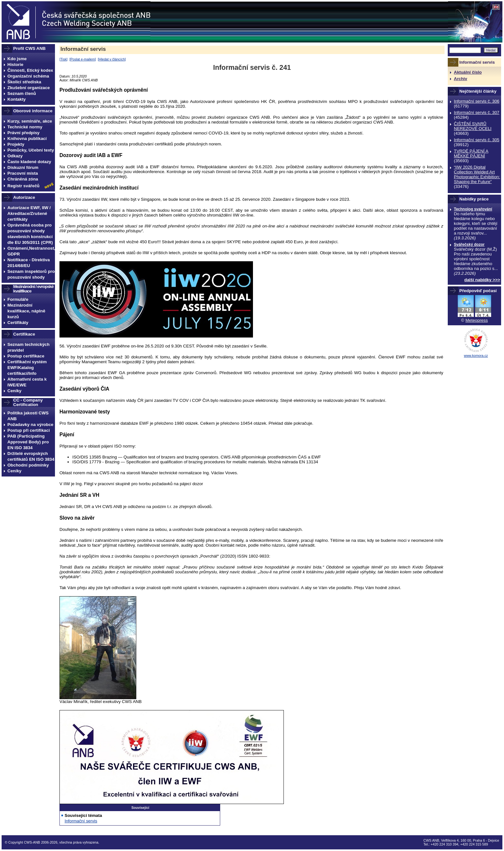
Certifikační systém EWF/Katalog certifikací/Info (27, 368)
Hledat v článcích (112, 59)
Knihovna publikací (27, 139)
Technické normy (25, 127)
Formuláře (18, 299)
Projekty (16, 144)
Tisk (63, 59)
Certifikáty (18, 323)
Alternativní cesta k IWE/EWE (27, 382)
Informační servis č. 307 (477, 112)
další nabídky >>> (482, 280)
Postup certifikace (26, 356)
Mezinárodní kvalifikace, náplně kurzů (26, 311)
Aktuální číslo (468, 72)
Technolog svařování (473, 209)
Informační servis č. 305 (477, 140)
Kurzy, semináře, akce (30, 121)
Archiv (460, 79)
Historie (15, 65)
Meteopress (477, 320)
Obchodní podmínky (28, 465)
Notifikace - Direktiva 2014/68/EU (29, 263)
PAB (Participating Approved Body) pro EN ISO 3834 (28, 442)
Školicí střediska (24, 82)
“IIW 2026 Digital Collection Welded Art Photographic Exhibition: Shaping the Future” (477, 174)
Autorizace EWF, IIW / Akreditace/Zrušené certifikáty (29, 213)
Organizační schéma (28, 76)
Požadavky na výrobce (30, 425)
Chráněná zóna (23, 179)
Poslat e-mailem (83, 59)
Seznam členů (22, 93)
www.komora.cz (476, 356)
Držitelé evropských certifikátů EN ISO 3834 (31, 456)
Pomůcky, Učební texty (31, 150)
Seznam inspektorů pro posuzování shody (31, 274)
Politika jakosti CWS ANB (28, 416)
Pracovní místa (23, 173)
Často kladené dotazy (29, 162)
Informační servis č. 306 (477, 101)
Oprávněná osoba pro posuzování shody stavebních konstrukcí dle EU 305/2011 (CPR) (30, 234)
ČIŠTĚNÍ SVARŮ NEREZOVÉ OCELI (473, 126)
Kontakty (17, 99)
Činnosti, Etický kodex (30, 70)
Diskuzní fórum (23, 167)
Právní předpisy (23, 133)
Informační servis (83, 49)
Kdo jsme (17, 59)
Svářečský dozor (469, 245)
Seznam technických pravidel (28, 347)
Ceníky (14, 391)
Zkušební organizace (29, 88)
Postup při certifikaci (29, 430)
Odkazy (15, 156)
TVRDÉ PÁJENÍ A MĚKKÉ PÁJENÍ (471, 153)
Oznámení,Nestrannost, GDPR (31, 251)
